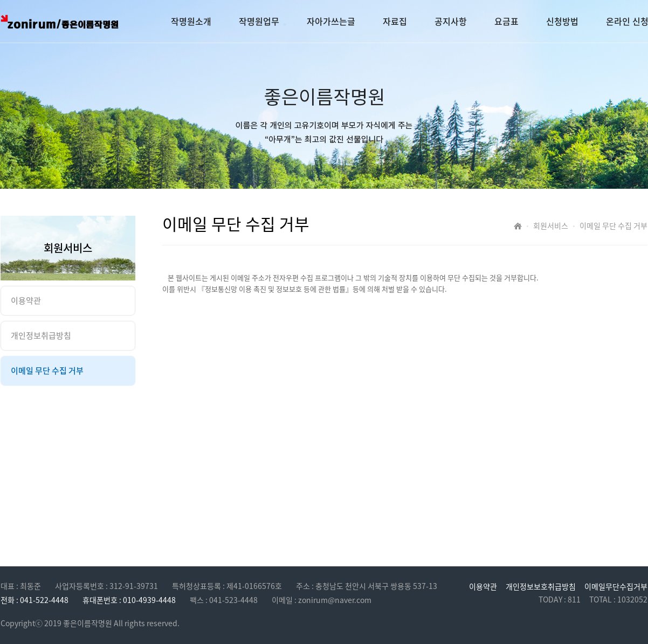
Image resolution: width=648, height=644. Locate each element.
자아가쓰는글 (331, 21)
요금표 (506, 21)
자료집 (395, 21)
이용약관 (483, 586)
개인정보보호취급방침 (541, 586)
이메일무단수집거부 (616, 586)
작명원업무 (259, 21)
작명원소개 (191, 21)
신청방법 (562, 21)
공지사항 (451, 21)
